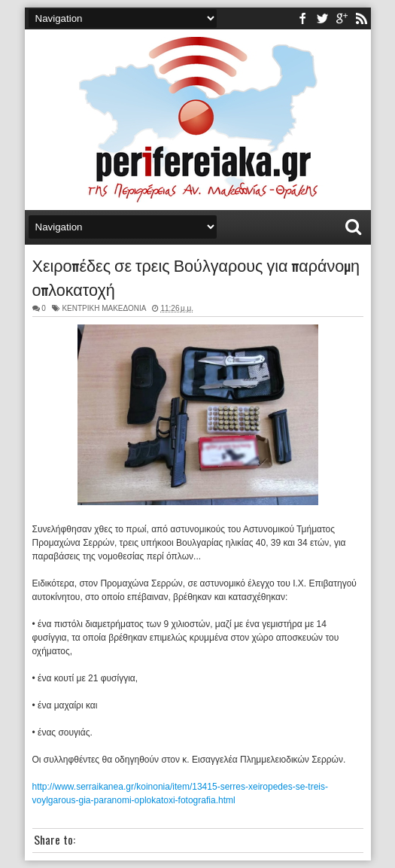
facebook (302, 18)
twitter (322, 18)
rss (361, 18)
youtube (342, 18)
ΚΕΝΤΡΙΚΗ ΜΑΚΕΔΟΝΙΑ (104, 308)
